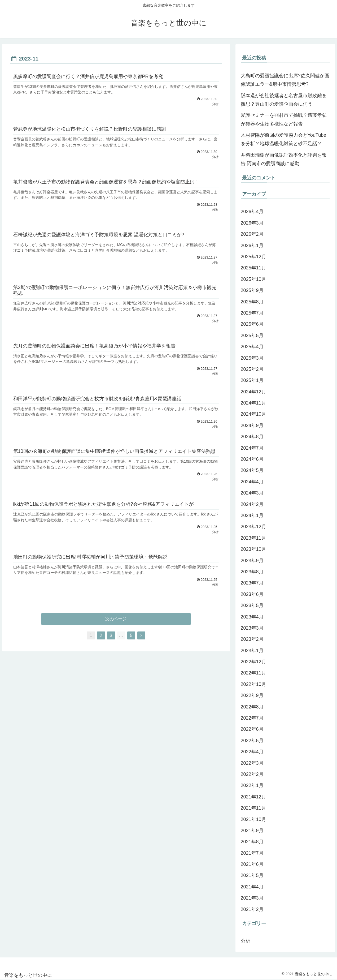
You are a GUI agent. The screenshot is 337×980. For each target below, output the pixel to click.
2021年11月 (253, 808)
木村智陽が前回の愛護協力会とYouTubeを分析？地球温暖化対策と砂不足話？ (284, 139)
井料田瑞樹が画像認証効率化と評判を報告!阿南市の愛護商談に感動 (284, 159)
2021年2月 (252, 909)
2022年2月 (252, 774)
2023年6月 (252, 594)
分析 (246, 941)
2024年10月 (253, 414)
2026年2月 (252, 234)
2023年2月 (252, 639)
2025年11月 (253, 268)
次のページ (116, 622)
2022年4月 (252, 752)
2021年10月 (253, 819)
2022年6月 (252, 729)
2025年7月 (252, 313)
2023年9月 (252, 561)
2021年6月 (252, 864)
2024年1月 (252, 515)
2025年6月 (252, 324)
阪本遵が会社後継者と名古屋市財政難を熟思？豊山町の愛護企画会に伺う (284, 100)
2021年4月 (252, 887)
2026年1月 (252, 246)
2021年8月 (252, 842)
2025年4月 (252, 347)
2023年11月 (253, 538)
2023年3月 (252, 628)
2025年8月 (252, 302)
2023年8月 (252, 572)
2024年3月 (252, 493)
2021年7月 (252, 853)
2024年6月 (252, 459)
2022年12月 (253, 662)
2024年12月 (253, 392)
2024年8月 (252, 437)
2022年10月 (253, 684)
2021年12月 (253, 797)
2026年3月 (252, 223)
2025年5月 (252, 336)
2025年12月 (253, 257)
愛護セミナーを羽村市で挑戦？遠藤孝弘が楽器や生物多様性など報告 (284, 119)
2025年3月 (252, 358)
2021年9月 (252, 831)
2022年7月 (252, 718)
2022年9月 (252, 695)
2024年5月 (252, 470)
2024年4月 (252, 482)
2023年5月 (252, 605)
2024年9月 (252, 425)
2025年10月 (253, 279)
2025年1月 (252, 380)
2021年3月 (252, 898)
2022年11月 (253, 673)
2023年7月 (252, 583)
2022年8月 (252, 707)
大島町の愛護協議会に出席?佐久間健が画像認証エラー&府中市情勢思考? (285, 80)
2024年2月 (252, 504)
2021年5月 (252, 875)
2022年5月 (252, 741)
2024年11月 (253, 403)
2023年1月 (252, 651)
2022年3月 (252, 763)
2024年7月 (252, 448)
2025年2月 (252, 369)
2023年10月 (253, 549)
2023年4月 (252, 617)
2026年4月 (252, 212)
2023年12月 (253, 527)
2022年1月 (252, 785)
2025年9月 (252, 290)
